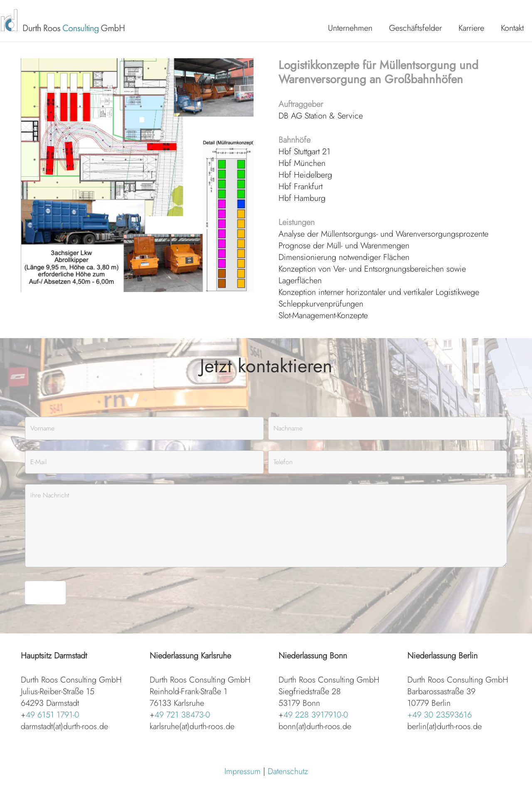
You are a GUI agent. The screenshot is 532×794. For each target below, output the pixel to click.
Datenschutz (288, 771)
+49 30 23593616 (440, 715)
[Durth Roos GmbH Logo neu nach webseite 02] (64, 21)
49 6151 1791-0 (53, 715)
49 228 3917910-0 (316, 715)
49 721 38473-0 (182, 715)
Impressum (243, 771)
